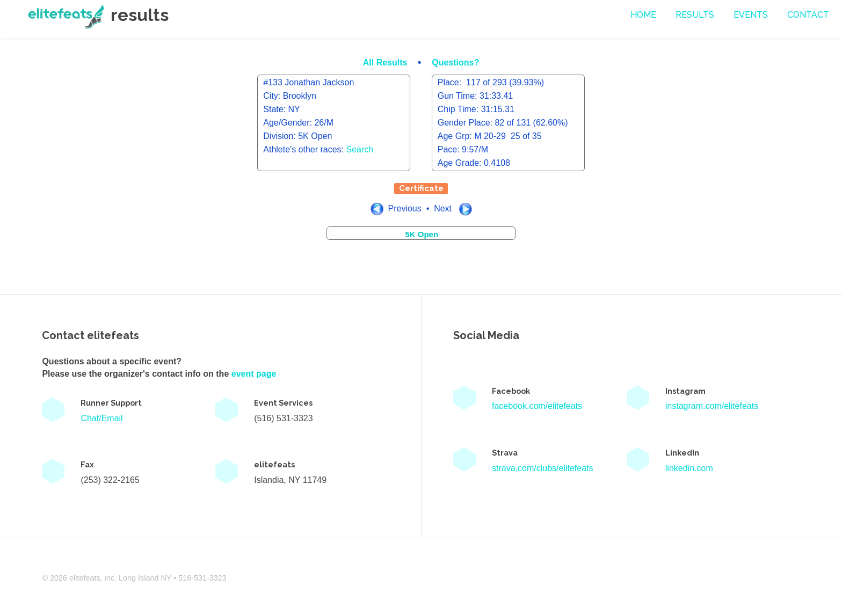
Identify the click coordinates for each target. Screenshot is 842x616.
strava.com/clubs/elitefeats (543, 468)
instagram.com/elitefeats (712, 406)
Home (643, 15)
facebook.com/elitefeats (537, 406)
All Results (386, 63)
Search (360, 149)
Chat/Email (101, 418)
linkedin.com (689, 468)
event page (254, 374)
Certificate (421, 188)
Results (695, 15)
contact (808, 15)
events (751, 15)
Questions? (455, 63)
